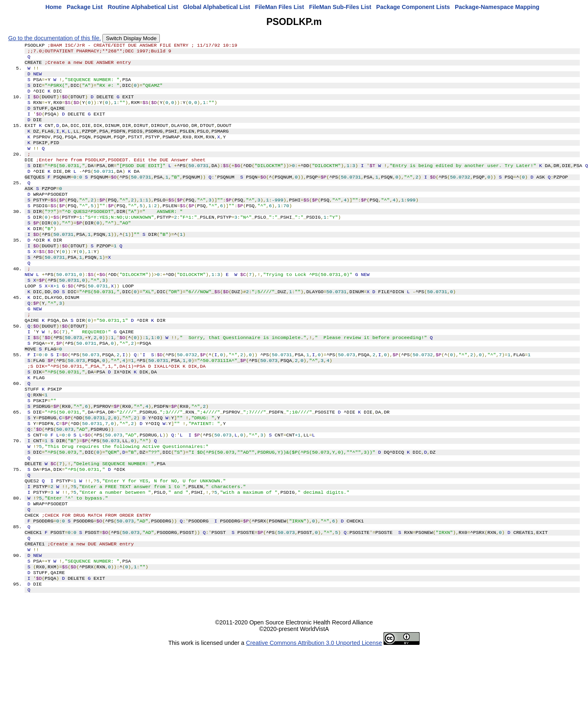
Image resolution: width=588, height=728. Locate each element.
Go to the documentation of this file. (54, 38)
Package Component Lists (413, 7)
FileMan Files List (279, 7)
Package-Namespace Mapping (497, 7)
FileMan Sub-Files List (340, 7)
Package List (85, 7)
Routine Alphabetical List (143, 7)
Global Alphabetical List (217, 7)
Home (54, 7)
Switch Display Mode (131, 38)
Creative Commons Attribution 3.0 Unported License (314, 721)
